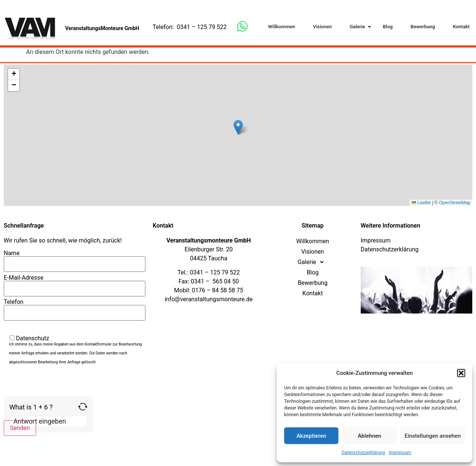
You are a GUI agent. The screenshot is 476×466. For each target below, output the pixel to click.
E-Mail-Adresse (75, 283)
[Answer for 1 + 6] (48, 421)
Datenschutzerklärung (363, 453)
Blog (388, 27)
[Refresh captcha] (83, 407)
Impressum (400, 453)
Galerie (358, 27)
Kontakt (461, 27)
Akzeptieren (311, 436)
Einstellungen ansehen (433, 436)
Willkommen (282, 27)
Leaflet (421, 203)
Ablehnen (369, 436)
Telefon (75, 308)
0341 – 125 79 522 (202, 27)
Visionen (322, 27)
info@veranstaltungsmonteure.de (209, 299)
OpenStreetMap (455, 203)
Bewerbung (423, 27)
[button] (461, 373)
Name (75, 259)
